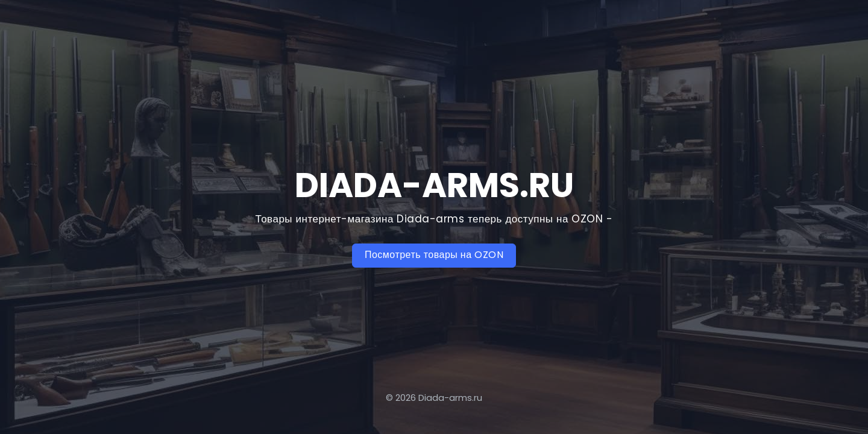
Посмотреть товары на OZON (434, 255)
